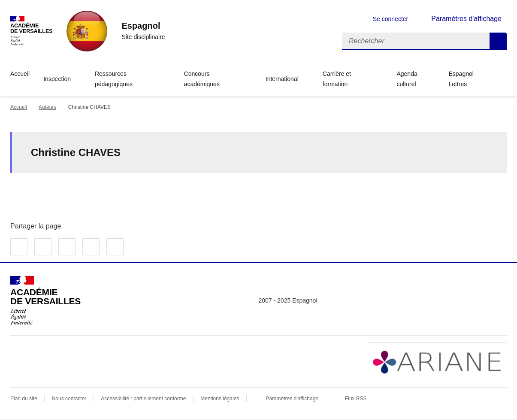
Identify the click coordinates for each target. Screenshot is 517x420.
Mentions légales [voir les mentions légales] (220, 399)
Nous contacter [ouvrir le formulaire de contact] (69, 399)
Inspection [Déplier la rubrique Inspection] (57, 79)
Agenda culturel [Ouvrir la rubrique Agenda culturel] (407, 79)
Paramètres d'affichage (292, 399)
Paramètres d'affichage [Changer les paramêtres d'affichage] (466, 19)
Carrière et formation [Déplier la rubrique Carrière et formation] (337, 79)
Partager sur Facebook (19, 247)
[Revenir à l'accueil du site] (45, 300)
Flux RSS (356, 399)
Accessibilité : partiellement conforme (143, 399)
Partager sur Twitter (43, 247)
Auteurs (47, 107)
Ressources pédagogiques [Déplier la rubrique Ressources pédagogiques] (114, 79)
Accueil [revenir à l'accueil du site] (20, 74)
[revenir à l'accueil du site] (143, 26)
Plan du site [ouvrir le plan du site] (24, 399)
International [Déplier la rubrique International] (282, 79)
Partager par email (91, 247)
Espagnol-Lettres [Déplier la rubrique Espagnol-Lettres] (462, 79)
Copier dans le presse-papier (115, 247)
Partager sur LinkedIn (67, 247)
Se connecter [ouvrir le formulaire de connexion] (391, 19)
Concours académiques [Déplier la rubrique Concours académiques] (202, 79)
